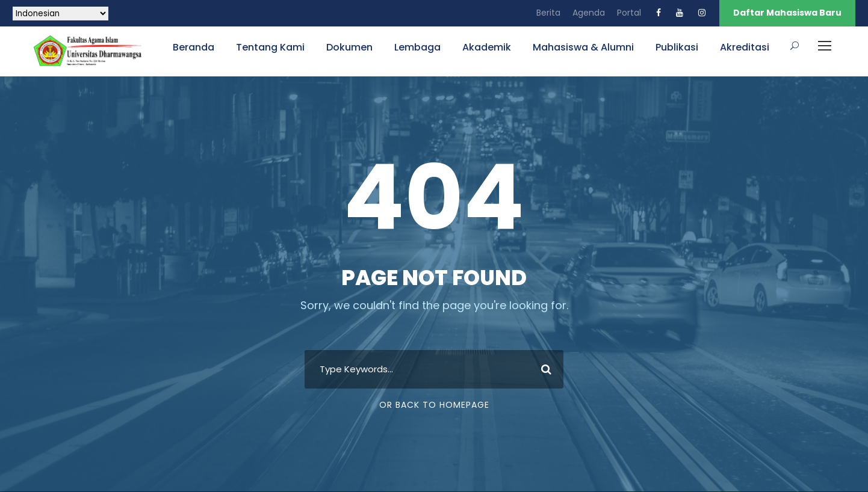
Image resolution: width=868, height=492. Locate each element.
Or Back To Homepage (434, 405)
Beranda (194, 47)
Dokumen (349, 47)
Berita (548, 13)
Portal (629, 13)
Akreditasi (745, 47)
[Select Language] (60, 14)
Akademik (487, 47)
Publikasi (677, 47)
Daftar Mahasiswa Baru (787, 13)
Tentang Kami (270, 47)
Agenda (589, 13)
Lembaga (417, 47)
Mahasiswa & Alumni (583, 47)
